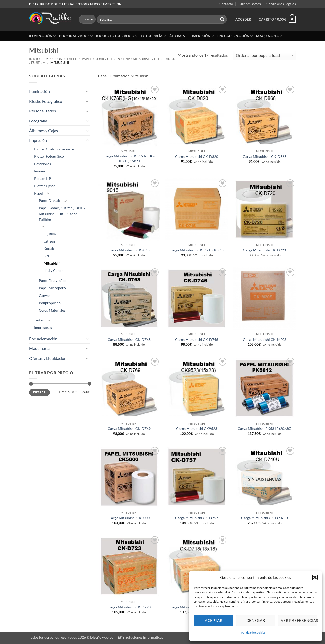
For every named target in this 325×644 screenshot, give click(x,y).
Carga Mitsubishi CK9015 (129, 250)
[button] (315, 577)
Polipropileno (50, 303)
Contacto (226, 4)
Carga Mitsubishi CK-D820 (197, 157)
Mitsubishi (52, 263)
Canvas (45, 295)
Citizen (49, 241)
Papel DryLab (50, 200)
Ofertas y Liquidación (48, 358)
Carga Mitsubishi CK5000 (129, 518)
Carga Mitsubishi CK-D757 (197, 518)
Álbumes (179, 36)
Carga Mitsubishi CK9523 (197, 429)
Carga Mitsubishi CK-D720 (264, 250)
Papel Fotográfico (53, 280)
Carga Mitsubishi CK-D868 (265, 157)
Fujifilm (50, 234)
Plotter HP (43, 178)
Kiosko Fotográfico (117, 36)
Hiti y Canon (54, 271)
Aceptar (214, 620)
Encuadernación (235, 36)
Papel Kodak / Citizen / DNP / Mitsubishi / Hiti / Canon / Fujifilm (102, 61)
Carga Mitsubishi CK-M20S (265, 339)
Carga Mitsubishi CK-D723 (129, 607)
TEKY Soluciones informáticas (140, 637)
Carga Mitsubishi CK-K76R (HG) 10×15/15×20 (129, 158)
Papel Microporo (52, 288)
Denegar (256, 620)
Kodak (49, 248)
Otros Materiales (52, 310)
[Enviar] (222, 19)
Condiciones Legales (281, 4)
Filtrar (39, 392)
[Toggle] (87, 91)
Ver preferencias (299, 620)
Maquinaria (269, 36)
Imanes (40, 171)
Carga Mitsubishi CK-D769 (129, 429)
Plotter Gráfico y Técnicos (54, 149)
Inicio (34, 59)
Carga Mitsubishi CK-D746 (197, 339)
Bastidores (42, 164)
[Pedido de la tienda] (264, 55)
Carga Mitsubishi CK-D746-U (265, 518)
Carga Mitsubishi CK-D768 (129, 339)
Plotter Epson (45, 186)
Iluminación (42, 36)
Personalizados (76, 36)
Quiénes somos (250, 4)
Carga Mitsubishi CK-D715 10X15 (197, 250)
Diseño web (99, 637)
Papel (72, 59)
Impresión (203, 36)
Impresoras (43, 327)
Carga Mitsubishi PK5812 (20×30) (264, 429)
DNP (48, 256)
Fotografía (153, 36)
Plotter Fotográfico (49, 156)
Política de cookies (253, 632)
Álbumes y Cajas (44, 130)
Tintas (39, 320)
